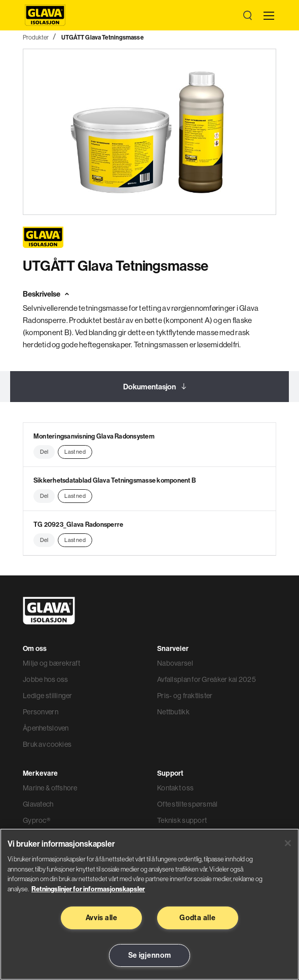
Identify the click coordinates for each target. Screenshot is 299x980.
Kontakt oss (175, 788)
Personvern (41, 712)
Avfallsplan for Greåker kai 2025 (207, 679)
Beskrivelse (42, 294)
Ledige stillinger (48, 696)
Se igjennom (150, 955)
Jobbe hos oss (46, 679)
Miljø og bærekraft (51, 663)
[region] (149, 904)
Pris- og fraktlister (185, 696)
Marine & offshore (50, 788)
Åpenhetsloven (46, 728)
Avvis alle (102, 918)
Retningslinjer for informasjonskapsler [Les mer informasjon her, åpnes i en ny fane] (88, 889)
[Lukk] (288, 843)
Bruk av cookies (47, 744)
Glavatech (38, 804)
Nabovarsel (175, 663)
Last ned (75, 452)
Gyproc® (36, 820)
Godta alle (197, 918)
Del (44, 452)
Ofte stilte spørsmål (188, 804)
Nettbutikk (173, 712)
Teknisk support (182, 820)
